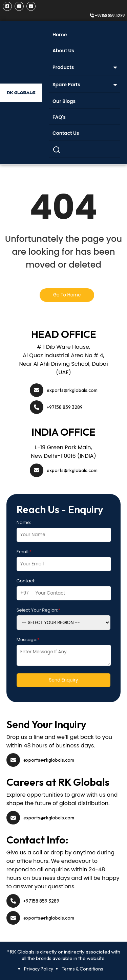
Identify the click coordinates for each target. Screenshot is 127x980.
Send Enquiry (64, 680)
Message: (28, 640)
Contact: (26, 581)
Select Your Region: (38, 610)
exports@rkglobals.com (72, 390)
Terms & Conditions (82, 969)
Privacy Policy (39, 969)
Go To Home (67, 295)
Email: (24, 552)
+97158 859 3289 (107, 15)
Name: (24, 522)
